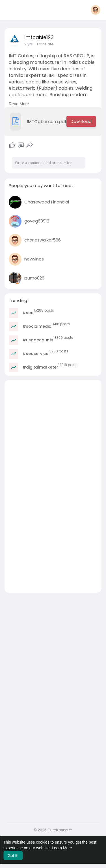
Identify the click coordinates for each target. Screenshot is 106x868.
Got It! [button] (13, 856)
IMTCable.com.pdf (38, 122)
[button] (96, 10)
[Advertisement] (53, 433)
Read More (19, 104)
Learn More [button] (62, 848)
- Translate (44, 44)
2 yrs (29, 44)
